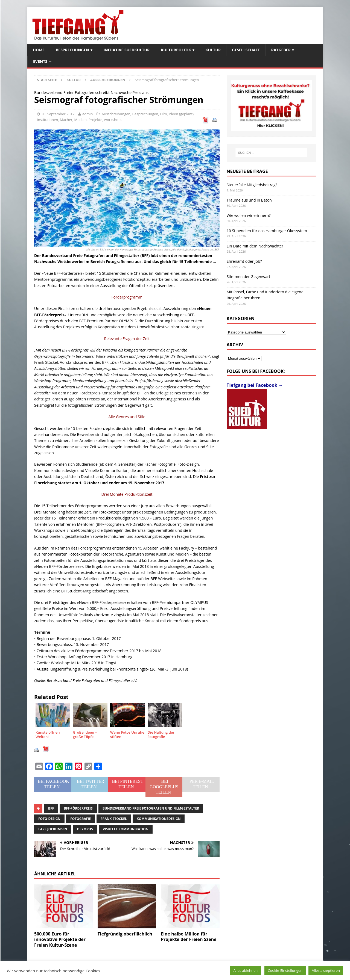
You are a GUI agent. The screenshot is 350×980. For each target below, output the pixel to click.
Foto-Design (49, 819)
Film (163, 114)
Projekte (95, 120)
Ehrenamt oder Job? (244, 261)
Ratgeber (281, 50)
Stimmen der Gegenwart (248, 277)
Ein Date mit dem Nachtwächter (255, 246)
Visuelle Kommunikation (126, 829)
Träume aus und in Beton (249, 200)
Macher (66, 120)
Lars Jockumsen (53, 829)
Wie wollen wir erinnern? (249, 215)
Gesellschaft (246, 50)
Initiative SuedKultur (127, 50)
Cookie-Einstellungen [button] (285, 970)
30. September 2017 (58, 114)
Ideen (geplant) (181, 114)
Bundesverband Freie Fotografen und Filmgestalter (151, 808)
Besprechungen (72, 50)
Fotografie (81, 819)
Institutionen (47, 120)
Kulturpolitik (176, 50)
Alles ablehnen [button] (246, 970)
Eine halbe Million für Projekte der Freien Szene (189, 937)
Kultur (213, 50)
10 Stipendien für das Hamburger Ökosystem (267, 231)
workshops (113, 120)
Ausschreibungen (116, 114)
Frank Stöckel (114, 819)
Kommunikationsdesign (159, 819)
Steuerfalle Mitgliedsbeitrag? (252, 185)
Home (39, 50)
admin (87, 114)
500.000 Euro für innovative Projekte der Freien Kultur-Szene (60, 940)
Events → (43, 61)
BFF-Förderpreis (78, 808)
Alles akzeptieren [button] (326, 970)
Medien (81, 120)
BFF (51, 808)
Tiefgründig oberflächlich (125, 934)
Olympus (85, 829)
